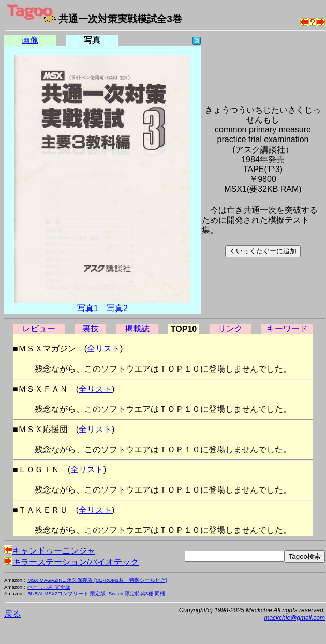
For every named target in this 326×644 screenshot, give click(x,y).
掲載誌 (137, 328)
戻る (12, 614)
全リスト (103, 349)
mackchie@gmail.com (294, 618)
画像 (30, 40)
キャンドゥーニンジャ (50, 551)
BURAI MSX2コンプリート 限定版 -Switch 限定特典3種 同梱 (96, 594)
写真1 (88, 308)
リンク (230, 328)
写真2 (117, 308)
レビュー (39, 328)
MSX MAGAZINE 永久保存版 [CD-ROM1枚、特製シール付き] (97, 580)
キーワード (287, 328)
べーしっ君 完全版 (49, 587)
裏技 (91, 328)
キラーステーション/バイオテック (71, 562)
